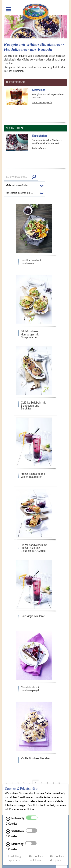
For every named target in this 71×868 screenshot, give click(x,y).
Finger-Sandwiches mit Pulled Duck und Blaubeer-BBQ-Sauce (34, 547)
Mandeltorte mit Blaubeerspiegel (30, 689)
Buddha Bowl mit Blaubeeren (31, 262)
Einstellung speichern (15, 860)
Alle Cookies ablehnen (36, 860)
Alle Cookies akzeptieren (57, 860)
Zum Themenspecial (42, 102)
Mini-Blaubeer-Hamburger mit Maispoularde (30, 333)
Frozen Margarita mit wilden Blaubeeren (33, 475)
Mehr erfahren (39, 148)
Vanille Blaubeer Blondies (35, 758)
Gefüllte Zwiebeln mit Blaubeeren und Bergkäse (33, 404)
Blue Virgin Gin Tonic (33, 616)
